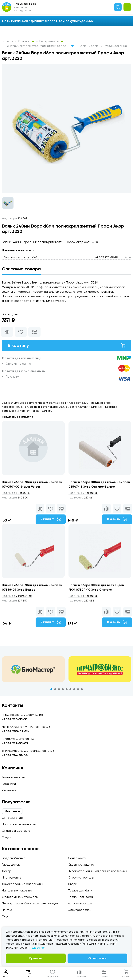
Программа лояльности (19, 824)
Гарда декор (11, 865)
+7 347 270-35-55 (106, 258)
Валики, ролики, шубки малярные (103, 46)
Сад (5, 916)
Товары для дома (80, 897)
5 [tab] (67, 689)
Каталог (26, 41)
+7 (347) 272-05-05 (25, 4)
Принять (36, 958)
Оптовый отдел (13, 818)
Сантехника (77, 858)
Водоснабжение (14, 858)
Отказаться (97, 958)
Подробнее (37, 948)
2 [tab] (55, 689)
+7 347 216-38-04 (15, 755)
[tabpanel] (33, 669)
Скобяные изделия (81, 865)
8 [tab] (78, 689)
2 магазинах (83, 493)
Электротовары (80, 910)
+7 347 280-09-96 (15, 731)
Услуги (7, 837)
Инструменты (51, 41)
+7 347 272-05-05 (15, 743)
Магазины (12, 811)
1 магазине (16, 493)
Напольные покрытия (17, 890)
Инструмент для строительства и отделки (40, 46)
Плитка (7, 910)
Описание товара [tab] (21, 269)
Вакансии (9, 784)
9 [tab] (82, 689)
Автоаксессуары (80, 903)
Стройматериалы (81, 877)
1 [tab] (51, 689)
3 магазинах (83, 596)
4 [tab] (63, 689)
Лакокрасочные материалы (22, 884)
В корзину (66, 345)
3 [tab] (59, 689)
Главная (7, 41)
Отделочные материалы (20, 897)
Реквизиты (9, 790)
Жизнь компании (13, 777)
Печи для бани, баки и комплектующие (30, 903)
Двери (72, 884)
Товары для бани (80, 890)
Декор (7, 871)
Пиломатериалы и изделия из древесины (97, 871)
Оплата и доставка (16, 831)
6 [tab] (70, 689)
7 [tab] (74, 689)
